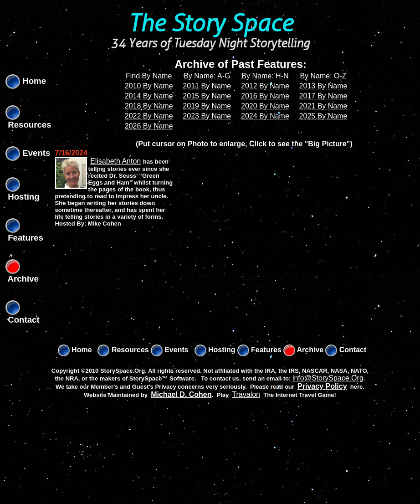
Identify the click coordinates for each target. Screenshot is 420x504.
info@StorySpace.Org (328, 378)
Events (28, 153)
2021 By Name (323, 106)
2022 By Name (149, 116)
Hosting (215, 350)
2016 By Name (265, 96)
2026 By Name (149, 126)
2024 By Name (265, 116)
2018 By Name (149, 106)
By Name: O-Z (323, 76)
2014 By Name (149, 96)
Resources (123, 350)
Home (26, 81)
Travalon (246, 394)
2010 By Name (149, 86)
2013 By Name (323, 86)
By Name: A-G (207, 76)
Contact (346, 350)
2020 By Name (265, 106)
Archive (304, 350)
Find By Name (149, 76)
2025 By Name (323, 116)
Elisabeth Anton (115, 161)
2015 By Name (207, 96)
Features (259, 350)
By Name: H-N (265, 76)
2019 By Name (207, 106)
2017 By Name (323, 96)
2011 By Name (207, 86)
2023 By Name (207, 116)
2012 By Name (265, 86)
